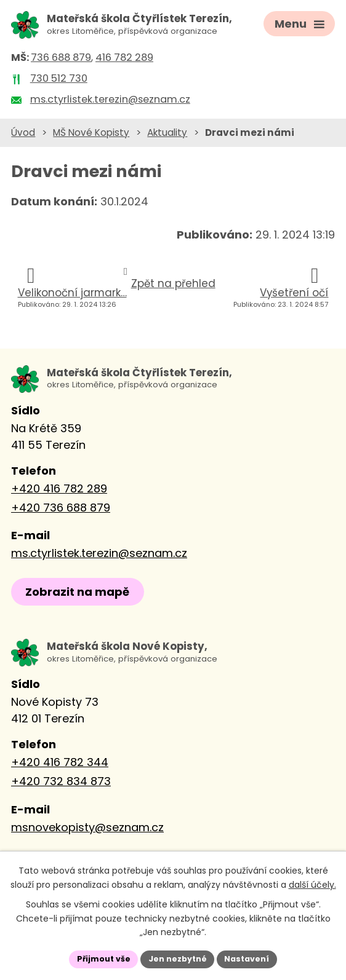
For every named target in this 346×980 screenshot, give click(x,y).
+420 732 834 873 (61, 783)
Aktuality (167, 133)
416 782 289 (124, 58)
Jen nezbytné (178, 958)
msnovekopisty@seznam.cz (87, 829)
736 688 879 (61, 58)
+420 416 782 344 (60, 765)
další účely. (312, 882)
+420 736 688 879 (61, 509)
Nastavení (254, 958)
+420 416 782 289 (59, 490)
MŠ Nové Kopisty (91, 133)
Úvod (23, 133)
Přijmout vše (96, 958)
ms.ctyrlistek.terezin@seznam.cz (99, 554)
